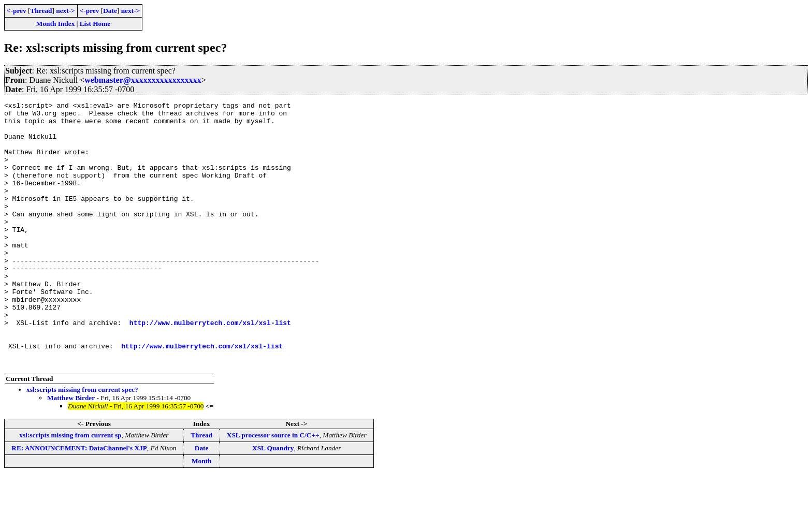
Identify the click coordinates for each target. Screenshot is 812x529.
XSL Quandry (273, 501)
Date (110, 11)
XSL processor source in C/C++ (273, 488)
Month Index (55, 24)
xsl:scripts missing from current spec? (82, 442)
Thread (41, 11)
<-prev (17, 11)
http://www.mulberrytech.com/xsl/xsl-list (210, 368)
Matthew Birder (71, 451)
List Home (95, 24)
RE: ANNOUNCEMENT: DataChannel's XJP (79, 501)
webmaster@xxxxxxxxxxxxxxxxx (143, 80)
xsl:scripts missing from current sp (70, 488)
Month (202, 514)
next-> (65, 11)
